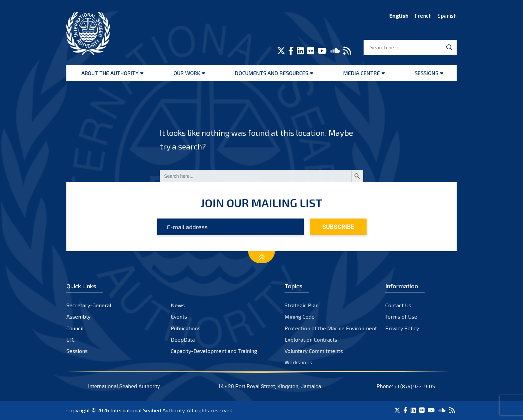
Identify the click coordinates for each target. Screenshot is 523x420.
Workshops (298, 362)
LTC (71, 339)
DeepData (183, 339)
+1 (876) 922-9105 (415, 386)
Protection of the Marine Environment (331, 328)
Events (179, 316)
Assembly (78, 316)
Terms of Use (401, 316)
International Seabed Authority (147, 410)
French (423, 16)
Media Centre (362, 73)
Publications (186, 328)
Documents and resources (272, 73)
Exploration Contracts (311, 339)
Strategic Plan (302, 305)
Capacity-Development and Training (214, 351)
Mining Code (300, 316)
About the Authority (110, 73)
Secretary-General (89, 305)
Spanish (447, 16)
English (399, 16)
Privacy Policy (402, 328)
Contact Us (398, 305)
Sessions (426, 73)
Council (75, 328)
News (178, 305)
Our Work (187, 73)
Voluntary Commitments (314, 351)
